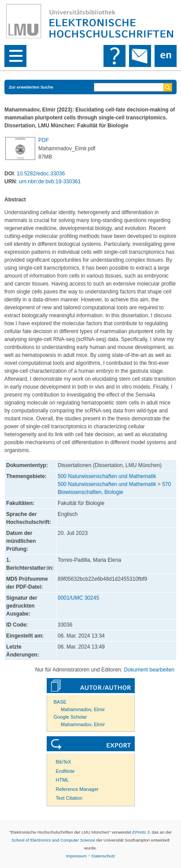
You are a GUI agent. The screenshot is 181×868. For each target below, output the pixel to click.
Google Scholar (70, 717)
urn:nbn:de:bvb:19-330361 (50, 182)
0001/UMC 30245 (78, 598)
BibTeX (64, 762)
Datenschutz (103, 856)
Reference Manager (77, 789)
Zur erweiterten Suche (31, 87)
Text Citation (69, 798)
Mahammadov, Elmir (83, 709)
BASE (60, 702)
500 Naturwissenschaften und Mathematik (107, 476)
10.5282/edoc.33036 (41, 174)
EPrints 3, (141, 832)
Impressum (76, 856)
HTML (63, 780)
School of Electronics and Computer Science (53, 840)
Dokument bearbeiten (149, 670)
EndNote (65, 771)
